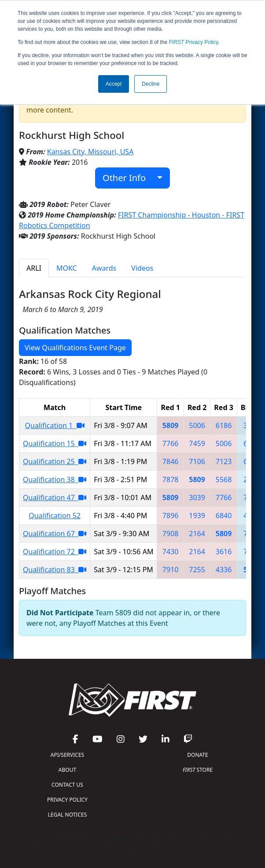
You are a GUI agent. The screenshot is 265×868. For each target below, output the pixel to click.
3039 (197, 498)
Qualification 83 (55, 570)
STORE (198, 770)
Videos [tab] (142, 268)
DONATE (197, 755)
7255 (197, 570)
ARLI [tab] (34, 268)
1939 (197, 516)
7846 (171, 461)
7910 (171, 570)
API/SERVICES (67, 755)
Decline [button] (151, 84)
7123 (224, 461)
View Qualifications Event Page (75, 348)
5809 (171, 425)
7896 (171, 516)
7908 (171, 534)
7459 (197, 443)
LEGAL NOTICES (68, 815)
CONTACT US (67, 785)
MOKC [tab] (67, 268)
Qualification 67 (55, 534)
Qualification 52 (55, 516)
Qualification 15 (55, 443)
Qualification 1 (55, 425)
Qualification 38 (55, 479)
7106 (197, 461)
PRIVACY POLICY (67, 800)
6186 (224, 425)
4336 (224, 570)
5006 (197, 425)
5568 (224, 479)
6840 (224, 516)
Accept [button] (114, 84)
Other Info (129, 178)
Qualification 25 (55, 461)
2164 (197, 534)
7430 (171, 552)
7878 (171, 479)
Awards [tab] (104, 268)
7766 (171, 443)
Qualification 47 (55, 498)
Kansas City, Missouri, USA (90, 152)
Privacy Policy (194, 42)
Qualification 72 (55, 552)
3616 (224, 552)
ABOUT (67, 770)
